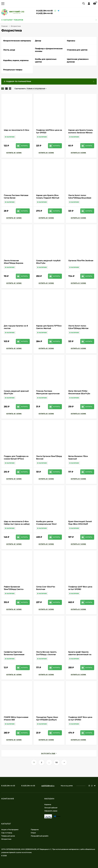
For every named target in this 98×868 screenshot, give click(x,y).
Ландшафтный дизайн (40, 836)
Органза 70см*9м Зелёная (81, 261)
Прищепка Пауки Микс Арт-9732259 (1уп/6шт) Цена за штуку (47, 720)
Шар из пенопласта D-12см (16, 130)
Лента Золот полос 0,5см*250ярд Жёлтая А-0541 (78, 328)
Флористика (6, 839)
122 (57, 762)
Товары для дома (8, 836)
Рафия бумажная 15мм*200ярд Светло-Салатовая (14, 589)
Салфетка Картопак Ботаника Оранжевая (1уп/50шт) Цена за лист (15, 654)
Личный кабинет (51, 808)
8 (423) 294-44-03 (44, 11)
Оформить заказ (51, 811)
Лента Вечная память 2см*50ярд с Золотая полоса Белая (46, 654)
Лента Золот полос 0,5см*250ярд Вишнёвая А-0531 (80, 198)
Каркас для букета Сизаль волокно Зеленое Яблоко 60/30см (81, 133)
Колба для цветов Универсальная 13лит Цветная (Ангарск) (46, 524)
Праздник (35, 830)
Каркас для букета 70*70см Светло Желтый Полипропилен (49, 328)
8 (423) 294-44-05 (44, 13)
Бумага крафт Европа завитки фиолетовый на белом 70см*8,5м (80, 654)
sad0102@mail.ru (48, 786)
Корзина (48, 804)
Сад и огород (7, 833)
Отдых (33, 833)
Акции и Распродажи (10, 830)
